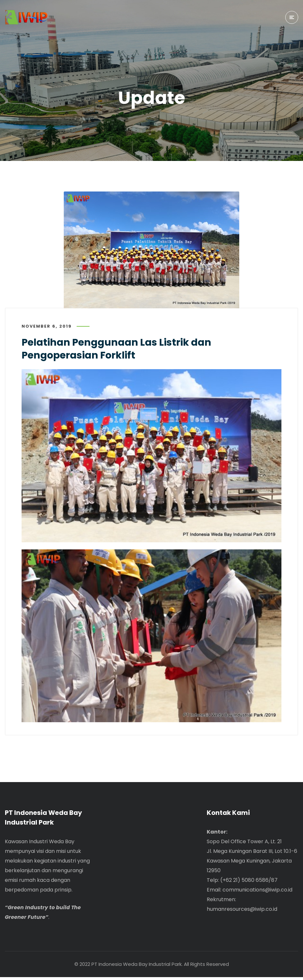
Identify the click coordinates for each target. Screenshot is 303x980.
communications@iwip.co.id (257, 893)
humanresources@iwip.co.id (242, 912)
